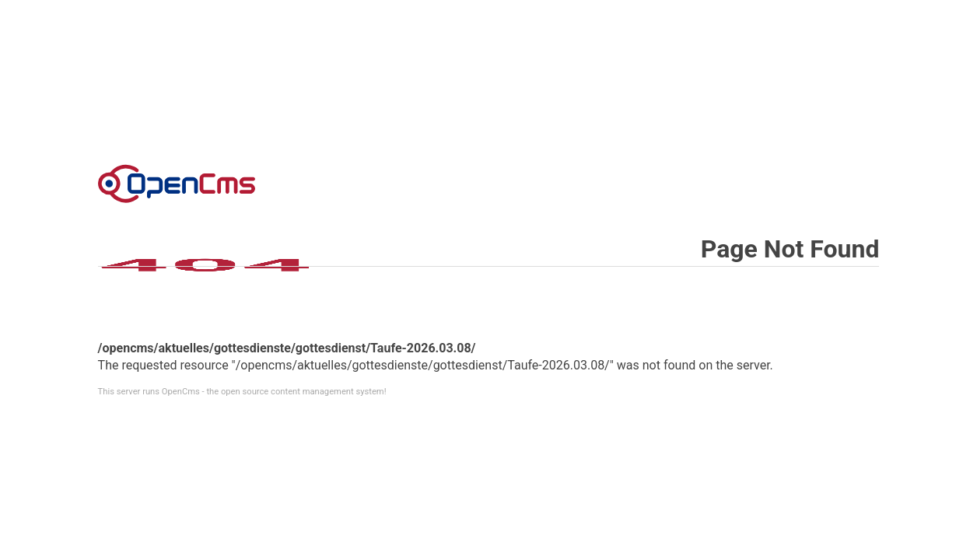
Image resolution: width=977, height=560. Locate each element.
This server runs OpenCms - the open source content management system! (242, 392)
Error (177, 184)
